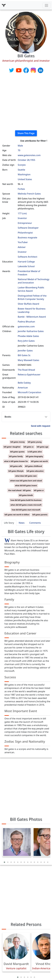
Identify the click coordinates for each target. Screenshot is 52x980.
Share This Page (26, 133)
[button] (4, 862)
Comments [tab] (35, 523)
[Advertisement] (26, 102)
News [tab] (22, 523)
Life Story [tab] (9, 523)
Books (8, 417)
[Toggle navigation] (46, 5)
